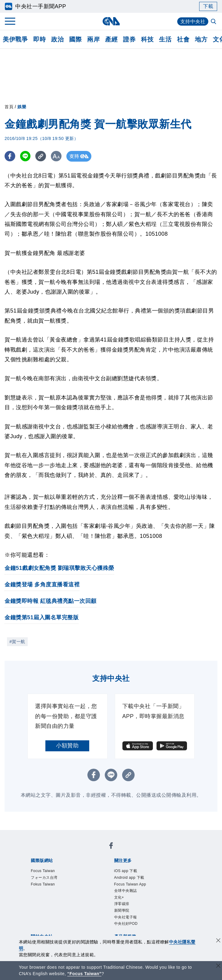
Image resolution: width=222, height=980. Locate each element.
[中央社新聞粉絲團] (111, 847)
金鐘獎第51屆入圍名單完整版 (42, 617)
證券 (129, 39)
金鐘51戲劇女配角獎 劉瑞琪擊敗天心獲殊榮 (59, 568)
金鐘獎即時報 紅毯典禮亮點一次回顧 (51, 601)
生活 (165, 39)
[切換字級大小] (56, 156)
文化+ (119, 897)
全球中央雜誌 (126, 891)
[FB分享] (10, 156)
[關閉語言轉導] (218, 966)
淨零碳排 (122, 904)
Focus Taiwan (43, 871)
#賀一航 (17, 642)
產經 (111, 39)
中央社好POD (126, 924)
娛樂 (22, 107)
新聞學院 (122, 910)
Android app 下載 (129, 878)
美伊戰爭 (15, 39)
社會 (183, 39)
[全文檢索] (214, 22)
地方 (201, 39)
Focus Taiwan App (130, 884)
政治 (57, 39)
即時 (39, 39)
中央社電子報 (126, 917)
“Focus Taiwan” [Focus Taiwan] (85, 974)
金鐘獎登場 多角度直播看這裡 (42, 585)
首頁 (9, 107)
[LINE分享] (25, 156)
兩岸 (93, 39)
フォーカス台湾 (44, 878)
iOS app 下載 (126, 871)
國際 (75, 39)
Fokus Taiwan (43, 884)
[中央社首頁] (111, 21)
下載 (208, 6)
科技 (147, 39)
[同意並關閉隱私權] (218, 941)
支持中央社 (193, 21)
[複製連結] (41, 156)
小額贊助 (67, 746)
